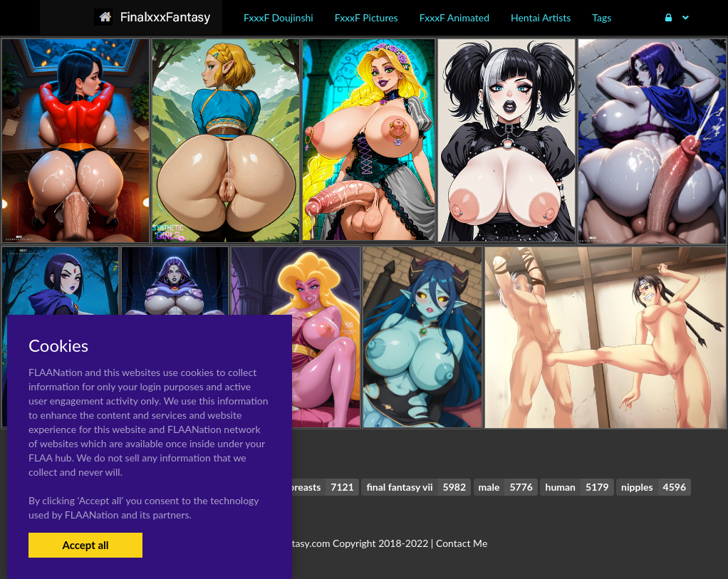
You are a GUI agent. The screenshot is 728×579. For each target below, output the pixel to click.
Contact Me (462, 543)
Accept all (85, 545)
